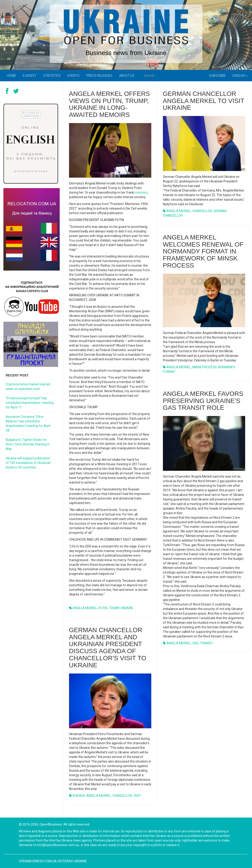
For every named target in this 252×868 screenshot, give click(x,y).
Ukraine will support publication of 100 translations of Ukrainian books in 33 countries (28, 463)
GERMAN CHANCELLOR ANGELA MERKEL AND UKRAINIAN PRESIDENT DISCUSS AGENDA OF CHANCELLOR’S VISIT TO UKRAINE (108, 648)
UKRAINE (127, 608)
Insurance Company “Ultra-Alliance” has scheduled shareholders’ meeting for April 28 (28, 423)
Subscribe (217, 76)
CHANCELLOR (202, 211)
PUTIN (103, 608)
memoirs (141, 192)
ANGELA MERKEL (85, 608)
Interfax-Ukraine (73, 861)
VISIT (137, 796)
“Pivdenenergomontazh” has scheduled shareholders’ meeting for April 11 (30, 403)
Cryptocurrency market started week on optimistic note (28, 387)
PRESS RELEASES (99, 76)
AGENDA (79, 796)
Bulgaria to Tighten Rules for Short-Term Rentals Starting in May (28, 444)
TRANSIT (207, 643)
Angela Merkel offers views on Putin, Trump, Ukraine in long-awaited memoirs (109, 104)
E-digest (30, 76)
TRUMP (114, 608)
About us (127, 76)
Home (11, 76)
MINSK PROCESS (204, 367)
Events (73, 76)
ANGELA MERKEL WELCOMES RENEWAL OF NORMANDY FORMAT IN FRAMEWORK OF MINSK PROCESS (203, 251)
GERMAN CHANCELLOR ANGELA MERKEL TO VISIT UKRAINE (204, 101)
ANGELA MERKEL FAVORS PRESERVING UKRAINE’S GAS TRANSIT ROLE (203, 401)
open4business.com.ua (38, 861)
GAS (195, 643)
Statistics (52, 76)
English (241, 76)
